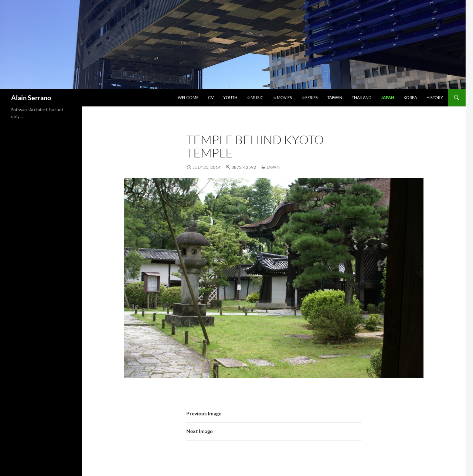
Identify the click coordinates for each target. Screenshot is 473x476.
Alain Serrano (31, 98)
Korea (410, 97)
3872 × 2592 (244, 167)
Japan (387, 97)
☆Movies (283, 97)
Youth (230, 97)
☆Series (310, 97)
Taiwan (335, 97)
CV (211, 97)
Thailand (362, 97)
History (435, 97)
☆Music (255, 97)
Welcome (188, 97)
